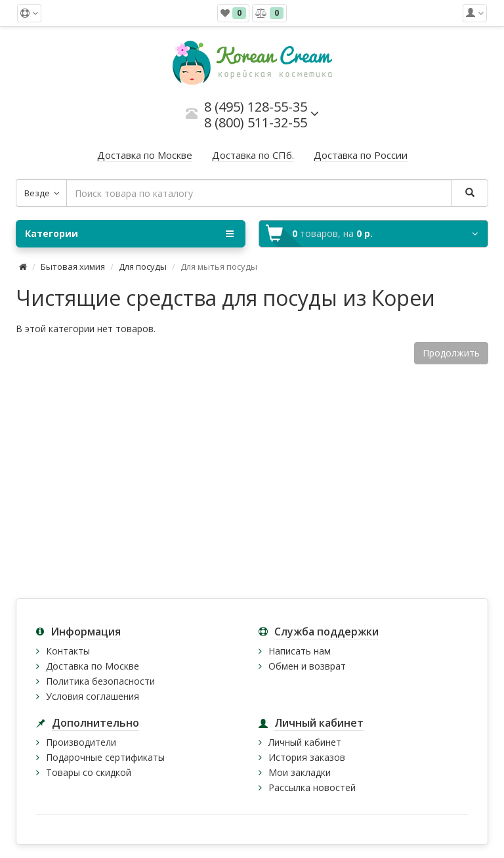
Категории (129, 234)
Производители (81, 742)
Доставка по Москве (93, 666)
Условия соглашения (93, 696)
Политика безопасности (100, 681)
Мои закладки (300, 772)
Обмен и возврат (307, 666)
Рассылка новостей (312, 787)
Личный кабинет (305, 742)
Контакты (68, 651)
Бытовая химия (73, 267)
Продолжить (451, 353)
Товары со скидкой (89, 772)
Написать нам (300, 651)
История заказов (307, 757)
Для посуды (143, 267)
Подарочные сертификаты (105, 757)
